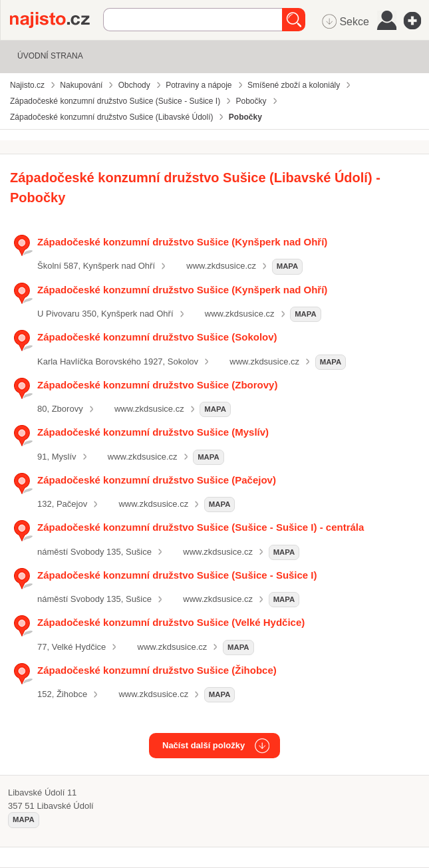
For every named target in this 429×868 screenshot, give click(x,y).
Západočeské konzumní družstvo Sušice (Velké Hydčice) (171, 622)
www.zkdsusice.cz (221, 266)
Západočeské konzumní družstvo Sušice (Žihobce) (157, 670)
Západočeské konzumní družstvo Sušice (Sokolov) (157, 337)
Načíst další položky (204, 745)
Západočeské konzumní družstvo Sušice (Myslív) (153, 432)
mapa (288, 266)
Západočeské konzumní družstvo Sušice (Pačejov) (157, 480)
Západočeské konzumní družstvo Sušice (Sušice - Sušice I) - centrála (201, 527)
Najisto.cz (57, 20)
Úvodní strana (50, 56)
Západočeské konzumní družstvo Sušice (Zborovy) (157, 385)
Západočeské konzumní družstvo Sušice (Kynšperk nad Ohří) (182, 242)
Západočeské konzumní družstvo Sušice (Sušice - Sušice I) (177, 575)
